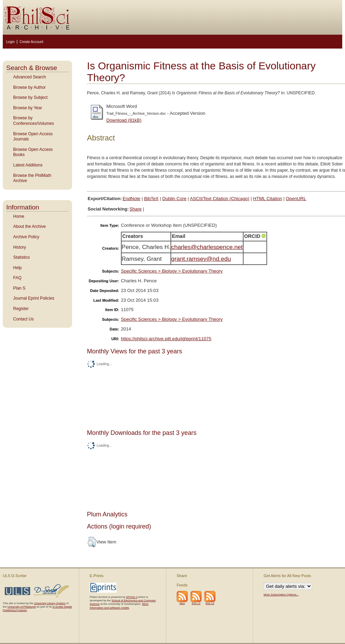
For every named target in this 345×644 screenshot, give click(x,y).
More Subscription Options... (281, 595)
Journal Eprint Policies (34, 298)
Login (10, 42)
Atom (182, 603)
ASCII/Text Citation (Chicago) (220, 199)
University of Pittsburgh (21, 607)
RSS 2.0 (210, 603)
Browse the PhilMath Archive (32, 178)
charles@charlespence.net (207, 247)
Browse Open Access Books (33, 152)
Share (136, 209)
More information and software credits (119, 606)
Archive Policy (26, 237)
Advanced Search (30, 77)
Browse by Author (29, 87)
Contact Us (23, 319)
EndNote (131, 199)
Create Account (31, 42)
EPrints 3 (132, 597)
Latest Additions (28, 165)
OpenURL (296, 199)
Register (21, 309)
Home (19, 216)
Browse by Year (28, 108)
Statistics (21, 257)
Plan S (19, 288)
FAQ (17, 278)
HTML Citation (268, 199)
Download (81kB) (124, 120)
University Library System (50, 603)
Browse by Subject (30, 97)
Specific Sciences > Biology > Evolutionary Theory (172, 271)
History (20, 247)
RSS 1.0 (196, 603)
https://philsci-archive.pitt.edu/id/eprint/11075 (166, 339)
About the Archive (29, 226)
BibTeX (151, 199)
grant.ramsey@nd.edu (201, 259)
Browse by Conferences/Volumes (33, 121)
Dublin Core (175, 199)
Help (17, 268)
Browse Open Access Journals (33, 137)
